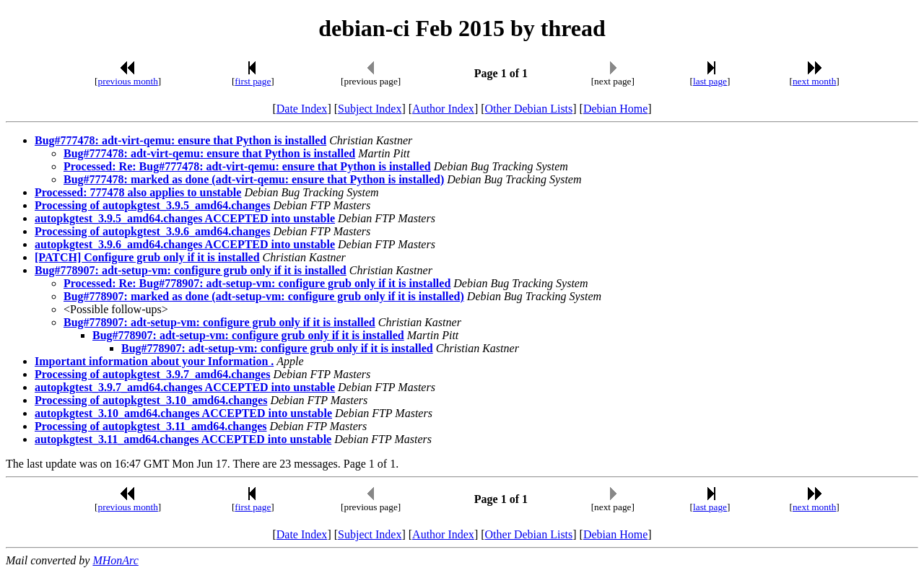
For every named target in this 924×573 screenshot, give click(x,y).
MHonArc (115, 560)
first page (253, 81)
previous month (128, 81)
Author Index (443, 109)
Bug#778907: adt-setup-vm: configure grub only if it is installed (191, 270)
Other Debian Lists (529, 109)
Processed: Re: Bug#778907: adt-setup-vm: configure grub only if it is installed (257, 283)
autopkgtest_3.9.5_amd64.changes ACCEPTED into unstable (185, 218)
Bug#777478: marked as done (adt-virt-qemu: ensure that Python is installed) (254, 179)
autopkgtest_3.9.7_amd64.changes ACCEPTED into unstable (185, 387)
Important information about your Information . (154, 361)
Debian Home (615, 109)
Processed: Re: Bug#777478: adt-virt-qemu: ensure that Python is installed (247, 166)
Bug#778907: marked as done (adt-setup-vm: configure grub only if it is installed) (264, 296)
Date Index (302, 109)
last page (710, 81)
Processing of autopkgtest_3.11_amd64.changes (151, 426)
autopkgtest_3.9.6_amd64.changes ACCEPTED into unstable (185, 244)
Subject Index (370, 109)
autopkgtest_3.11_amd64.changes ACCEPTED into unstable (183, 439)
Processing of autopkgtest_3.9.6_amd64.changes (152, 231)
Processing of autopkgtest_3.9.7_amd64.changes (152, 374)
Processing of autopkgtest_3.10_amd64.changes (151, 400)
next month (814, 81)
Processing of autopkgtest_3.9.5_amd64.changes (152, 205)
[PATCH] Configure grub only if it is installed (147, 257)
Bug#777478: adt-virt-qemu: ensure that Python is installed (180, 140)
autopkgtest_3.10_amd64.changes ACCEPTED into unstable (183, 413)
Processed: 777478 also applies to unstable (138, 192)
